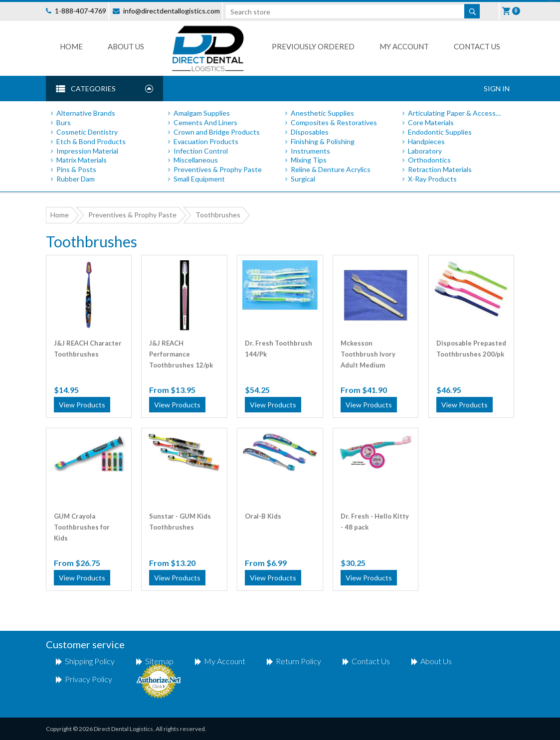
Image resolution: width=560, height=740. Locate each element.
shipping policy (90, 661)
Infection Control (201, 151)
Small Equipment (199, 179)
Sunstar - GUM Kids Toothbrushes (180, 522)
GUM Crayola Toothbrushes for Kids (82, 522)
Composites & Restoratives (334, 122)
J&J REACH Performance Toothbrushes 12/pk (181, 349)
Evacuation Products (206, 141)
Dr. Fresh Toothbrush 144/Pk (279, 349)
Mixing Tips (309, 160)
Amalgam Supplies (202, 113)
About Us (126, 46)
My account (225, 661)
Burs (64, 122)
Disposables (310, 132)
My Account (404, 46)
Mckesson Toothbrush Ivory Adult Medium (368, 349)
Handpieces (426, 141)
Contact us (477, 46)
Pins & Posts (76, 169)
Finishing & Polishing (323, 141)
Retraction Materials (440, 169)
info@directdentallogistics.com (172, 11)
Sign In (497, 89)
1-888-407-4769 (81, 11)
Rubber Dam (76, 179)
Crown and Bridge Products (217, 132)
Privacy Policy (89, 679)
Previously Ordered (313, 46)
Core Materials (431, 122)
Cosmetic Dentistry (87, 132)
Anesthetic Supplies (322, 113)
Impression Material (87, 151)
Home (71, 46)
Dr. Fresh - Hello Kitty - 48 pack (375, 522)
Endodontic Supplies (440, 132)
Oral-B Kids (263, 516)
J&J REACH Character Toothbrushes (88, 349)
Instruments (310, 151)
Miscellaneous (196, 160)
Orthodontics (429, 160)
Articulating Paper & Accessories (456, 113)
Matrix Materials (82, 160)
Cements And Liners (205, 122)
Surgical (303, 179)
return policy (298, 661)
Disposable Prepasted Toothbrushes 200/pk (471, 349)
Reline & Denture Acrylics (331, 169)
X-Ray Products (432, 179)
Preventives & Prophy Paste (218, 169)
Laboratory (425, 151)
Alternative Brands (86, 113)
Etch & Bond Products (91, 141)
